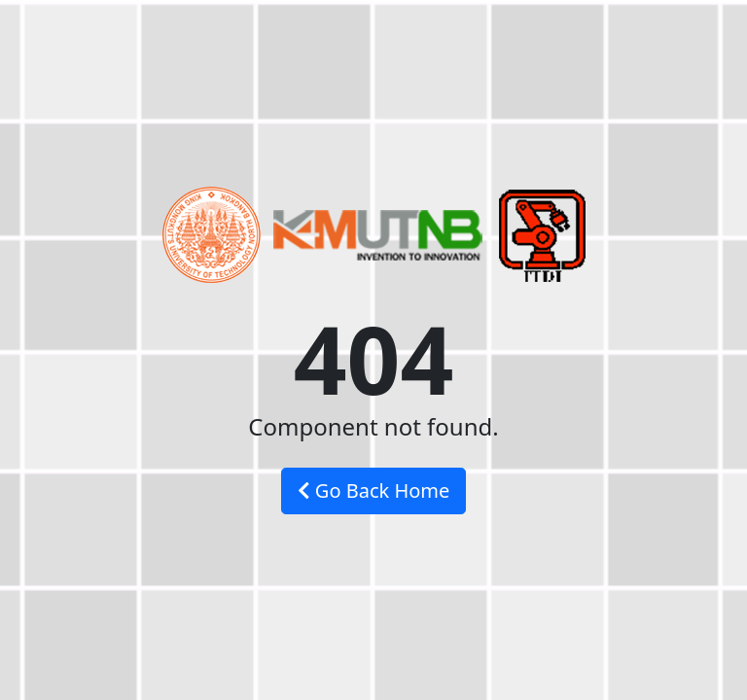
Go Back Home (374, 490)
